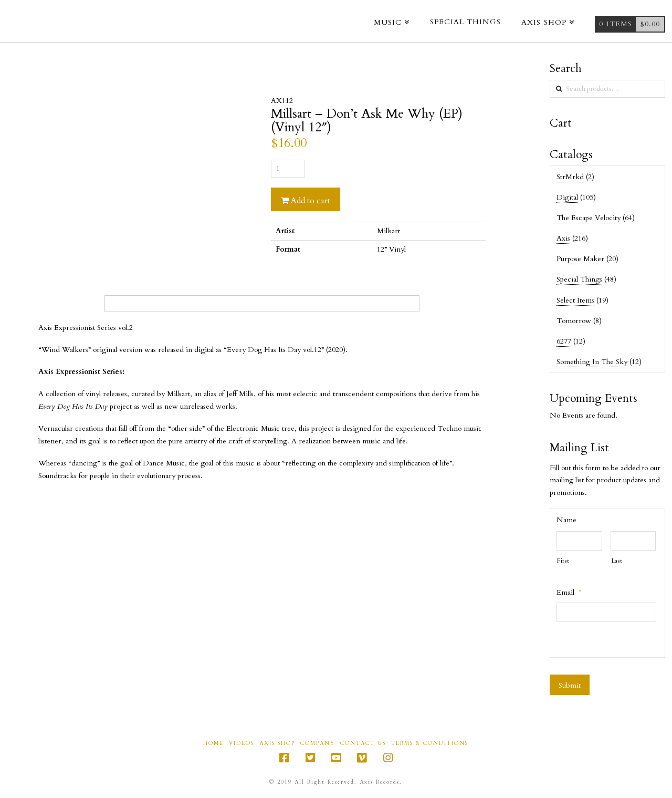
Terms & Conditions (430, 744)
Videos (241, 744)
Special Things (579, 279)
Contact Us (363, 744)
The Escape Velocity (589, 218)
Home (213, 744)
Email (569, 593)
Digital (567, 197)
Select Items (575, 300)
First (563, 561)
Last (617, 561)
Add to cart (311, 201)
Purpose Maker (580, 259)
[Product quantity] (288, 169)
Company (318, 744)
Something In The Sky (592, 362)
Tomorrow (574, 321)
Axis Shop (277, 744)
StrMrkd (570, 177)
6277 (564, 341)
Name (566, 520)
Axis (563, 238)
